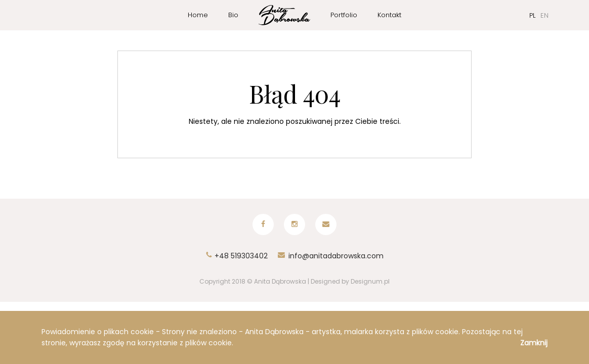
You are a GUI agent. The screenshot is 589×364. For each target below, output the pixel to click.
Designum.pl (370, 280)
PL (532, 15)
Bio (233, 15)
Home (198, 15)
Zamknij (534, 343)
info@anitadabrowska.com (331, 255)
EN (544, 15)
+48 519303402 (237, 255)
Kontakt (389, 15)
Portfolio (344, 15)
